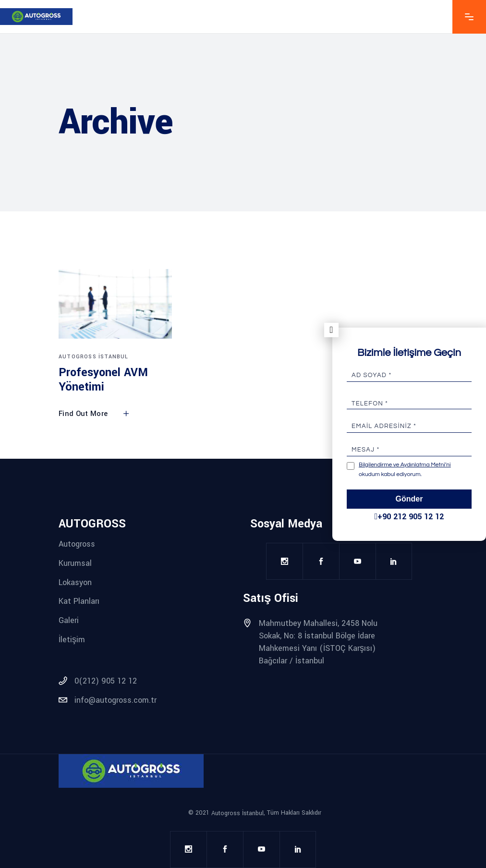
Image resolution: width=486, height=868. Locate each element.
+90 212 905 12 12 (409, 517)
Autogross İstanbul (94, 357)
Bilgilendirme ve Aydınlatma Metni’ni (405, 465)
